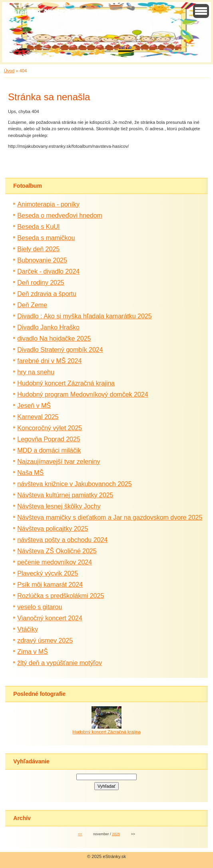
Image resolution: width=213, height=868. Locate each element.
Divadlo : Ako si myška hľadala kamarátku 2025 (84, 316)
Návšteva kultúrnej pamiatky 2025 (65, 495)
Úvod (9, 71)
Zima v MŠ (32, 652)
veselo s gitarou (40, 607)
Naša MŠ (30, 473)
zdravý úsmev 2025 (45, 641)
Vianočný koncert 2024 (50, 618)
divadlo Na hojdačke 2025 (54, 339)
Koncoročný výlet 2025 (50, 428)
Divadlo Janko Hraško (48, 327)
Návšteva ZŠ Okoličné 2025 (57, 551)
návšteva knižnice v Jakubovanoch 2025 (74, 484)
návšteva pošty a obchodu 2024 (62, 540)
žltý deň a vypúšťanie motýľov (60, 663)
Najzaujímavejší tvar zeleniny (59, 462)
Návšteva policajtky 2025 (53, 529)
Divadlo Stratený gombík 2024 (60, 350)
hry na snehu (36, 372)
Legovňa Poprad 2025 (49, 439)
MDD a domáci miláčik (49, 450)
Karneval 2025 (38, 417)
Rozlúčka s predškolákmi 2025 (61, 596)
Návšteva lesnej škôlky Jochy (59, 506)
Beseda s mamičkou (46, 238)
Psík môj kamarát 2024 (50, 585)
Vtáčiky (28, 629)
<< (80, 834)
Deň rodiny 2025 (41, 283)
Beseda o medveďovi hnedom (60, 216)
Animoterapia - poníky (48, 204)
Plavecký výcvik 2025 (48, 573)
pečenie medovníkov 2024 (55, 562)
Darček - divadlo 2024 (48, 271)
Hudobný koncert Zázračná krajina (66, 383)
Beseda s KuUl (38, 227)
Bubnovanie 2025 (42, 260)
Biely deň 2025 (38, 249)
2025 (116, 834)
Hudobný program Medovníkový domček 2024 (83, 394)
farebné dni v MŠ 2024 (49, 361)
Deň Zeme (32, 305)
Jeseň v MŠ (34, 406)
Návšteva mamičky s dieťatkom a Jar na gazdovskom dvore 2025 (110, 517)
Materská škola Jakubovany (59, 12)
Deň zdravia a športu (47, 294)
